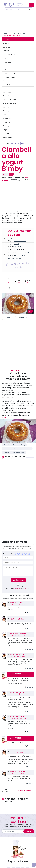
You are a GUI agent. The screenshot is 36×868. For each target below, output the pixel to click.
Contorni (6, 51)
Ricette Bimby (17, 33)
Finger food (7, 62)
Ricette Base (8, 92)
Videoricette (7, 137)
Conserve (6, 47)
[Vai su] (34, 865)
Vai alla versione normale (18, 288)
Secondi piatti (8, 122)
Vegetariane (7, 134)
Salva (21, 318)
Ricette (10, 33)
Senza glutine (8, 126)
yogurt (16, 250)
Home (6, 33)
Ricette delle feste (10, 103)
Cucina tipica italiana (10, 55)
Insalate (6, 66)
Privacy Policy (17, 589)
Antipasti (6, 43)
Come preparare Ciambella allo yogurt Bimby (17, 449)
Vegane (6, 130)
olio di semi (17, 247)
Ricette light (7, 107)
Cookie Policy (27, 589)
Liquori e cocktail (9, 73)
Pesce (5, 81)
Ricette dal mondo (10, 100)
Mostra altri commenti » (25, 791)
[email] (14, 831)
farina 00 (17, 244)
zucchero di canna (20, 241)
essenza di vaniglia (23, 252)
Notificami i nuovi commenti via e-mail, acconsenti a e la (18, 588)
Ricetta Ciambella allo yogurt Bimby (15, 445)
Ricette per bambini (10, 111)
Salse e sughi (8, 118)
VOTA (11, 174)
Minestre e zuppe (9, 77)
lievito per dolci (20, 255)
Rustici (5, 115)
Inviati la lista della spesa (18, 265)
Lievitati (6, 70)
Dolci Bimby (26, 33)
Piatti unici (7, 85)
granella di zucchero (14, 258)
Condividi (8, 318)
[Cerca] (16, 9)
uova (10, 238)
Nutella (4, 417)
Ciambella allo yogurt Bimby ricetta (14, 453)
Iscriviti (29, 831)
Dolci (5, 58)
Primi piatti (7, 88)
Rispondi (29, 613)
